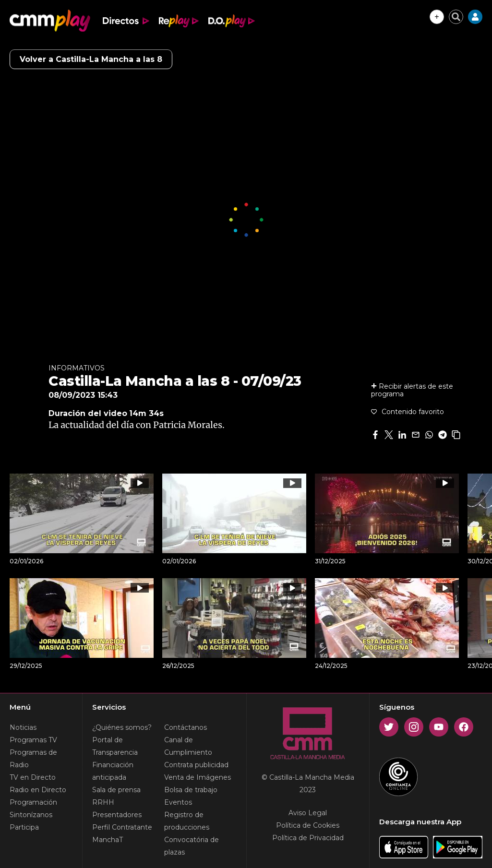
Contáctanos (186, 727)
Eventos (178, 802)
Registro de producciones (187, 821)
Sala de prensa (116, 790)
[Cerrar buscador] (456, 17)
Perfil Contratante (122, 827)
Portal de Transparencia (115, 746)
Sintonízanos (31, 815)
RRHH (103, 802)
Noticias (23, 727)
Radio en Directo (38, 790)
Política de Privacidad (308, 838)
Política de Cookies (308, 825)
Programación (33, 802)
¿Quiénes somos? (122, 727)
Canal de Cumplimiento (188, 746)
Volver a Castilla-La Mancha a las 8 (91, 59)
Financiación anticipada (113, 771)
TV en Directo (33, 777)
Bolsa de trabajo (191, 790)
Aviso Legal (308, 813)
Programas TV (33, 740)
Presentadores (117, 815)
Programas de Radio (33, 759)
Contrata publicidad (196, 765)
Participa (24, 827)
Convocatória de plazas (192, 846)
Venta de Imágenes (198, 777)
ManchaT (108, 840)
